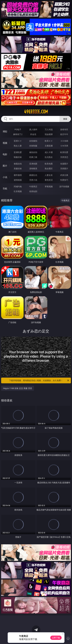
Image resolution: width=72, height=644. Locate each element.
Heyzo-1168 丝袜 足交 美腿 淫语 (18, 388)
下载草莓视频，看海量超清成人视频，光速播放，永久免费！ (39, 380)
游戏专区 (64, 129)
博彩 (5, 131)
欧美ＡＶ (49, 141)
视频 (5, 143)
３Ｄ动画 (64, 141)
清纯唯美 (33, 168)
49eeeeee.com (36, 112)
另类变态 (64, 157)
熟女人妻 (18, 146)
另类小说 (33, 180)
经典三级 (33, 157)
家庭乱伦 (33, 175)
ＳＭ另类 (64, 146)
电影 (5, 154)
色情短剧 (33, 191)
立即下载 (56, 638)
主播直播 (49, 146)
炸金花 (33, 134)
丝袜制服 (33, 146)
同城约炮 (18, 186)
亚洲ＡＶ (18, 141)
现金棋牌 (49, 134)
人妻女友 (49, 175)
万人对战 (49, 129)
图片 (5, 166)
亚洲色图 (33, 164)
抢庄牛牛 (64, 134)
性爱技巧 (64, 180)
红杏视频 (18, 191)
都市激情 (18, 175)
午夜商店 (33, 186)
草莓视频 (49, 186)
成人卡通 (49, 152)
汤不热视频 (64, 186)
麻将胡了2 (18, 134)
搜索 (65, 119)
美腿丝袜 (18, 168)
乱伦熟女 (49, 157)
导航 (5, 189)
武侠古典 (64, 175)
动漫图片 (64, 164)
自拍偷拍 (33, 141)
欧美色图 (49, 164)
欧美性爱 (64, 152)
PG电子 (18, 129)
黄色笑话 (49, 180)
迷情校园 (18, 180)
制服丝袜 (18, 157)
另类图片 (64, 168)
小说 (5, 177)
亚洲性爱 (18, 152)
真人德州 (33, 129)
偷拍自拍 (33, 152)
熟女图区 (49, 168)
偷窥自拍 (18, 164)
